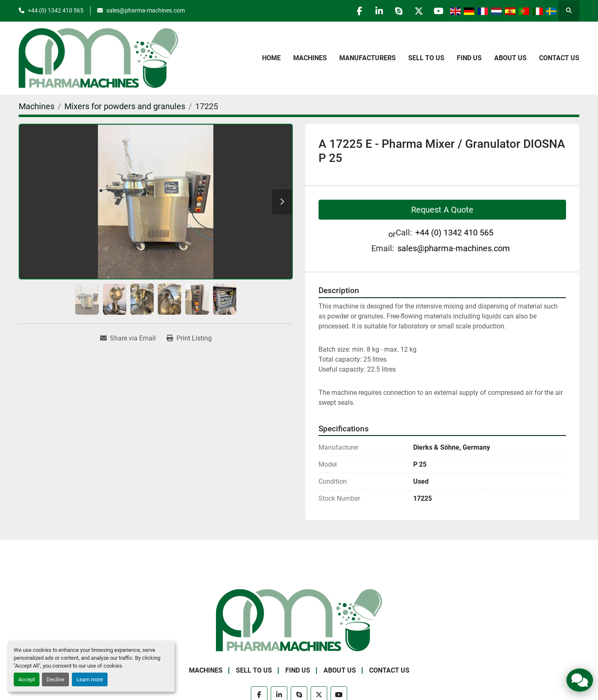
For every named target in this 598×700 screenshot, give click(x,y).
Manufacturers (368, 58)
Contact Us (559, 58)
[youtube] (438, 11)
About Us (510, 58)
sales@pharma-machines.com (146, 10)
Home (271, 58)
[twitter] (417, 11)
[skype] (395, 11)
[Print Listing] (189, 338)
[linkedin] (374, 11)
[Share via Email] (128, 338)
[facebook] (353, 11)
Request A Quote (442, 210)
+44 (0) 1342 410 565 (56, 10)
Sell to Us (426, 58)
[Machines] (37, 106)
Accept (27, 679)
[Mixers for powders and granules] (125, 106)
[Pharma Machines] (299, 620)
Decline (55, 679)
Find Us (469, 58)
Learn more (90, 679)
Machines (310, 58)
